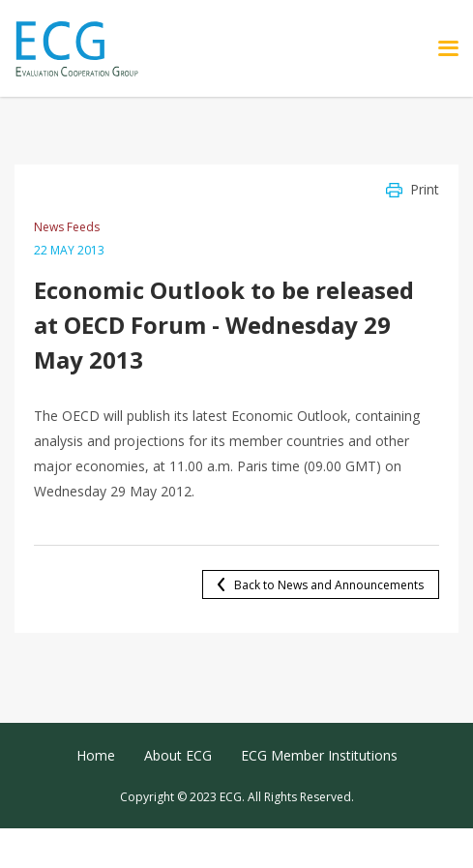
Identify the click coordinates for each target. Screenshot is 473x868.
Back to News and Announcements (329, 585)
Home (96, 755)
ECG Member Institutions (319, 755)
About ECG (178, 755)
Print (425, 189)
